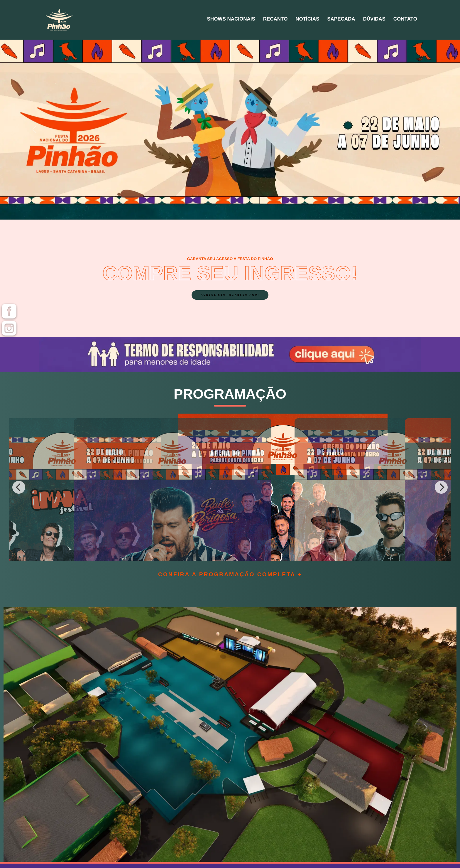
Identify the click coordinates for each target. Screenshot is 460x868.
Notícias (278, 20)
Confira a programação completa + (230, 574)
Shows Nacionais (185, 20)
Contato (401, 20)
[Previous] (19, 487)
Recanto (238, 20)
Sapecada (320, 20)
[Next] (441, 487)
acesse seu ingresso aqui (230, 298)
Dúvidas (362, 20)
